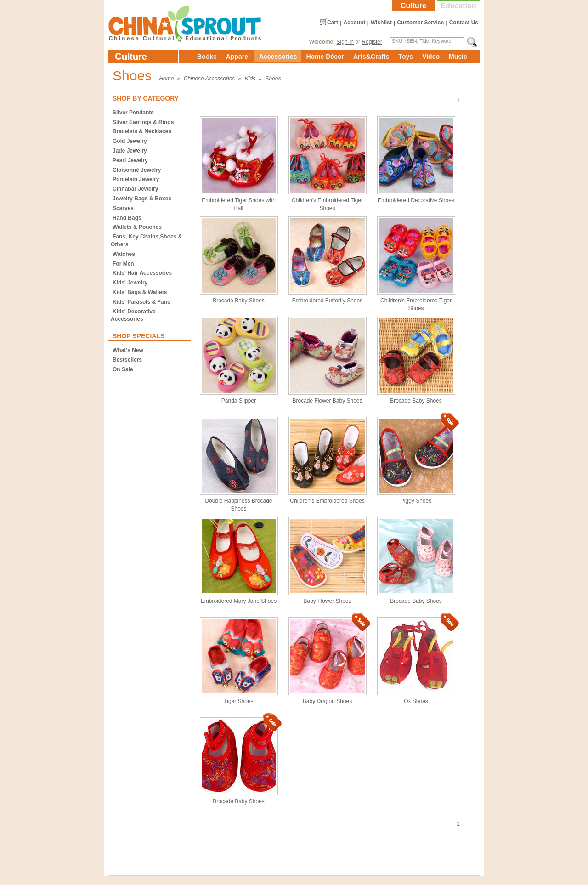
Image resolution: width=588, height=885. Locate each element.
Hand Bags (127, 218)
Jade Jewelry (130, 151)
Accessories (278, 57)
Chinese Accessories (209, 79)
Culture (413, 6)
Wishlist (381, 23)
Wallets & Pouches (137, 227)
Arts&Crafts (371, 57)
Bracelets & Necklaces (142, 131)
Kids (250, 79)
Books (207, 57)
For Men (123, 264)
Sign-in (345, 42)
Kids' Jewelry (130, 283)
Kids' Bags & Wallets (140, 292)
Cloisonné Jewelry (137, 170)
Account (354, 23)
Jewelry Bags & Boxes (142, 199)
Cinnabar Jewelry (135, 189)
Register (372, 42)
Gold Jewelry (130, 141)
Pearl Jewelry (130, 160)
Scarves (123, 208)
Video (431, 57)
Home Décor (325, 57)
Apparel (238, 57)
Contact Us (464, 23)
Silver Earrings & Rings (143, 122)
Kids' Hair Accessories (142, 273)
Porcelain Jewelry (136, 179)
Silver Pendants (133, 113)
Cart (333, 23)
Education (458, 6)
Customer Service (420, 23)
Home (166, 79)
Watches (124, 254)
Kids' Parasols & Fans (141, 302)
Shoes (273, 79)
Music (458, 57)
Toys (406, 57)
